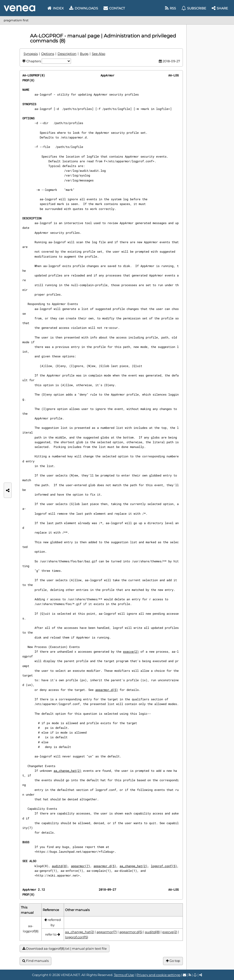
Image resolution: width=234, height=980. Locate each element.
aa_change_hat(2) (67, 771)
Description (67, 54)
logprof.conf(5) (164, 866)
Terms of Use (124, 975)
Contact (114, 8)
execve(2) (131, 651)
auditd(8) (60, 866)
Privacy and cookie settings (158, 975)
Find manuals (35, 961)
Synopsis (31, 54)
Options (48, 54)
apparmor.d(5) (107, 690)
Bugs (84, 54)
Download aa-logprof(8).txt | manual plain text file (65, 949)
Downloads (84, 8)
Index (56, 8)
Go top (173, 961)
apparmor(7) (81, 866)
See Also (99, 54)
